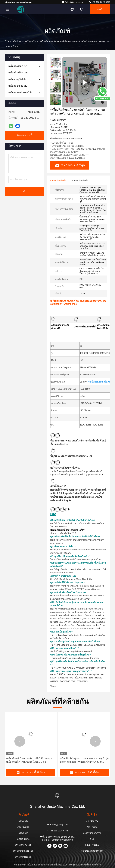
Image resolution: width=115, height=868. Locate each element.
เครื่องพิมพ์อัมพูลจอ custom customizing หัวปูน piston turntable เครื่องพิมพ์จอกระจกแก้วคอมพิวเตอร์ (84, 760)
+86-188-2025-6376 (100, 2)
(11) (18, 86)
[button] (56, 104)
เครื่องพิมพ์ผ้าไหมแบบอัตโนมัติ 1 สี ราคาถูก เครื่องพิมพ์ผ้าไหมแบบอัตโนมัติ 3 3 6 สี (29, 760)
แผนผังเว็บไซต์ (92, 845)
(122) (18, 66)
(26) (17, 79)
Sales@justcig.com (72, 2)
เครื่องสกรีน (31, 41)
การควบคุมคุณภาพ (92, 833)
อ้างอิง (100, 9)
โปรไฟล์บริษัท (92, 821)
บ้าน (7, 41)
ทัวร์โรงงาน (92, 827)
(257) (19, 73)
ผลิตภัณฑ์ (17, 41)
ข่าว (92, 839)
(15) (20, 92)
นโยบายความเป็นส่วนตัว (92, 851)
